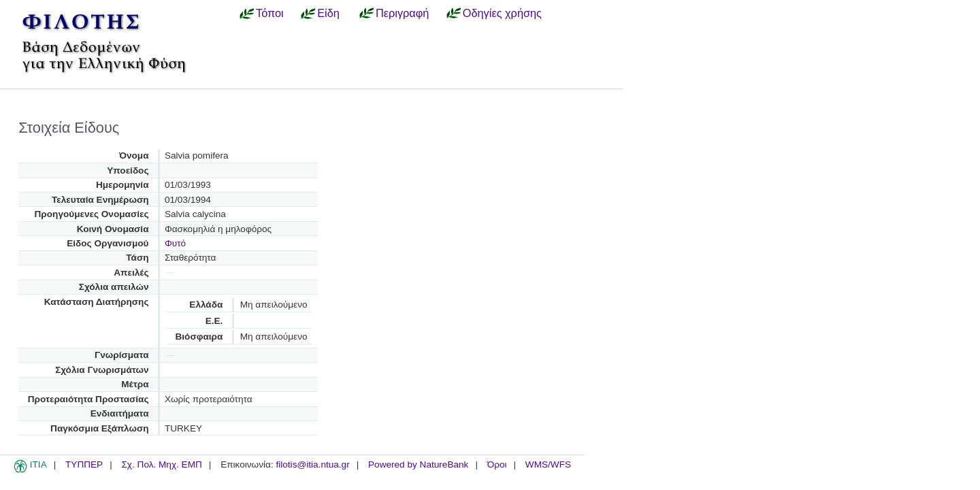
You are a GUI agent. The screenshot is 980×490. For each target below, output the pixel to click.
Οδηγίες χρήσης (502, 13)
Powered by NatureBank (418, 464)
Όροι (497, 464)
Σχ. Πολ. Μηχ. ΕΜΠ (161, 464)
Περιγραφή (402, 13)
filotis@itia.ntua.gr (312, 464)
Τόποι (270, 13)
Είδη (328, 13)
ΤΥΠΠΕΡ (84, 464)
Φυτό (175, 243)
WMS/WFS (548, 464)
